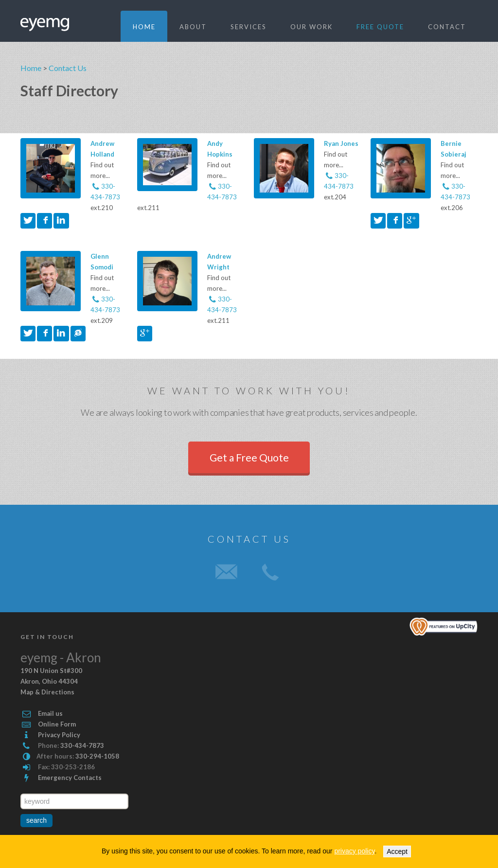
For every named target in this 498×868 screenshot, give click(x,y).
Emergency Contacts (70, 778)
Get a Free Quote (249, 457)
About (193, 27)
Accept (397, 851)
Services (249, 27)
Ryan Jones (341, 143)
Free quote (380, 27)
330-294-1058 (97, 756)
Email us (50, 713)
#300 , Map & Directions (51, 681)
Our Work (311, 27)
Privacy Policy (59, 735)
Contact (447, 27)
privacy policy (354, 851)
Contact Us (68, 68)
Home (144, 27)
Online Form (57, 724)
